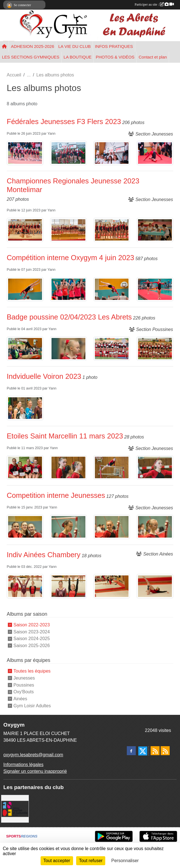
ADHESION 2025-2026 (32, 46)
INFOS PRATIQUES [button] (114, 46)
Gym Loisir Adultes (32, 706)
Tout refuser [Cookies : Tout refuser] (91, 861)
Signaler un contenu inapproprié (35, 771)
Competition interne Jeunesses (56, 495)
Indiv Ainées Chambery (44, 555)
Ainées (20, 699)
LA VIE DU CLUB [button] (74, 46)
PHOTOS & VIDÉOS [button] (115, 57)
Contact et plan (153, 57)
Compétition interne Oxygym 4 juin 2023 (70, 258)
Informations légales (23, 765)
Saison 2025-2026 (32, 646)
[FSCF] (15, 809)
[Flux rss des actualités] (155, 751)
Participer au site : (154, 4)
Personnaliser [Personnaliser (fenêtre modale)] (125, 861)
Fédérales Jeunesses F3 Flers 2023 (64, 122)
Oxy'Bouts (24, 692)
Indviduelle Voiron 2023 (44, 376)
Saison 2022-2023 (32, 625)
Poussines (24, 685)
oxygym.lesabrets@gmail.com (33, 755)
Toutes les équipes (32, 671)
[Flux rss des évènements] (165, 751)
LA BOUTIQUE (78, 57)
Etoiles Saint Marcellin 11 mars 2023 (65, 436)
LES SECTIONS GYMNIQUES (31, 57)
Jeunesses (24, 678)
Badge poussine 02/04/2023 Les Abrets (69, 317)
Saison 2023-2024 (32, 632)
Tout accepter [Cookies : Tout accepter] (57, 861)
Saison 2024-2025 (32, 639)
